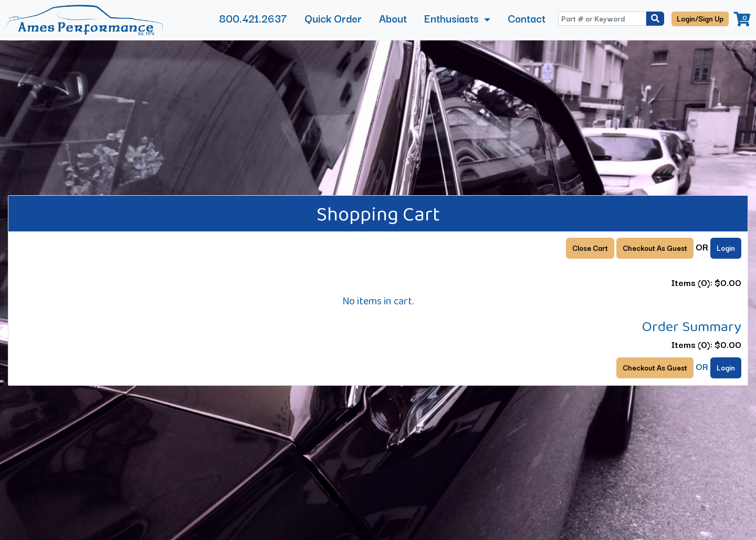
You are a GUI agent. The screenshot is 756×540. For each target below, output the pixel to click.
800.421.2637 (253, 18)
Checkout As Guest (655, 248)
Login (726, 248)
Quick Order (333, 18)
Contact (527, 18)
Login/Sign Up (700, 18)
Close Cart (590, 248)
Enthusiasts (453, 18)
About (393, 18)
